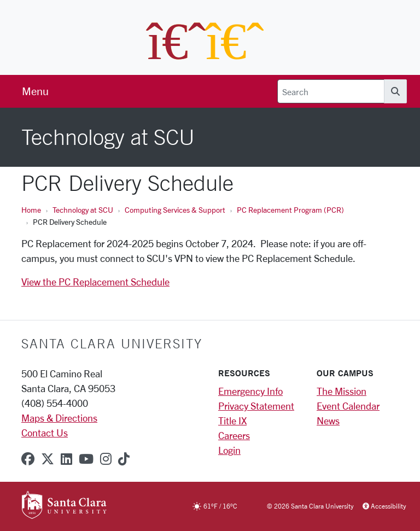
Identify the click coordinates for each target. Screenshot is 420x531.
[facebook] (28, 459)
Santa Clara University (112, 343)
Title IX (232, 421)
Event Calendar (348, 406)
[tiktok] (124, 459)
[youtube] (86, 459)
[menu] (35, 91)
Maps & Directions (59, 418)
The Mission (342, 391)
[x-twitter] (48, 459)
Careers (234, 435)
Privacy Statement (256, 406)
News (328, 421)
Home (31, 210)
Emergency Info (250, 391)
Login (229, 450)
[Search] (331, 91)
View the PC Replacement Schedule (95, 282)
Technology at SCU (83, 210)
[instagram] (106, 459)
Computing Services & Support (175, 210)
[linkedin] (66, 459)
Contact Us (45, 433)
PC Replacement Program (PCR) (290, 210)
